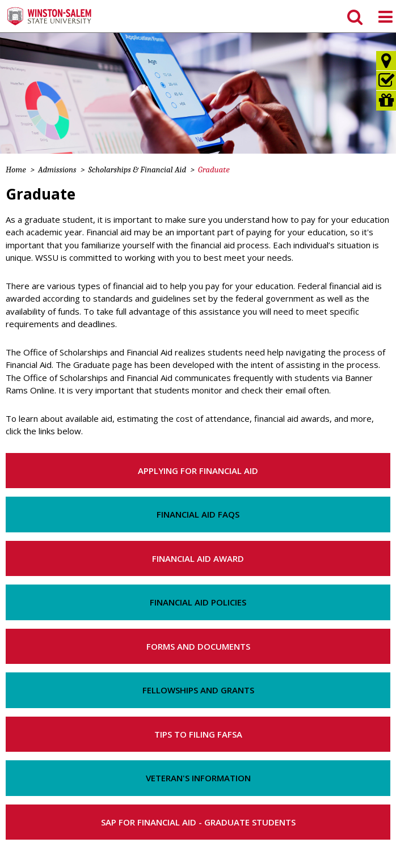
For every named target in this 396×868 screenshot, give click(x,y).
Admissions (57, 170)
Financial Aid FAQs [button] (198, 514)
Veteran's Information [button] (198, 778)
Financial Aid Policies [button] (198, 602)
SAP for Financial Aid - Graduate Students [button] (198, 822)
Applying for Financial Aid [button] (198, 471)
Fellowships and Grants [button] (198, 690)
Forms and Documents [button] (198, 646)
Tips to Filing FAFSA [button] (198, 734)
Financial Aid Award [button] (198, 558)
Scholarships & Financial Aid (138, 170)
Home (16, 170)
